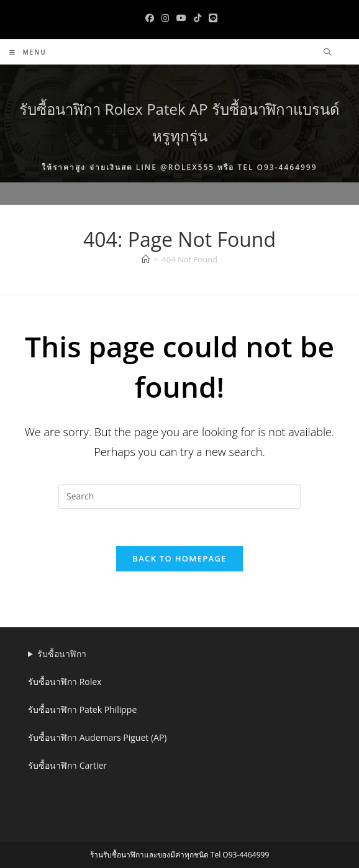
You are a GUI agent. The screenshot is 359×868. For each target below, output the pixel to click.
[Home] (146, 259)
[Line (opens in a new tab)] (211, 18)
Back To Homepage (179, 558)
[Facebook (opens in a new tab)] (150, 18)
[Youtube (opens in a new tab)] (181, 18)
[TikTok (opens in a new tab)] (198, 18)
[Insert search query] (179, 496)
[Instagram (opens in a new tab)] (165, 18)
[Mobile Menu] (28, 52)
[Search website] (327, 53)
